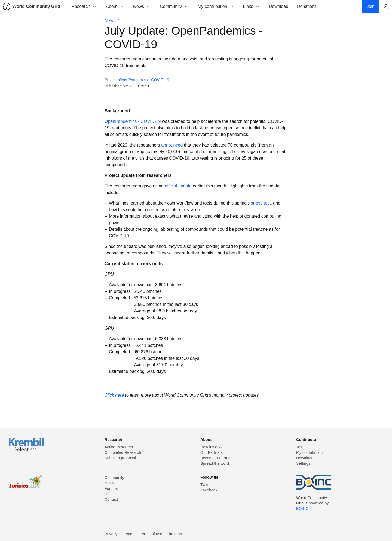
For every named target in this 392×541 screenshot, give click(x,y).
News (142, 6)
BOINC (302, 509)
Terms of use (151, 534)
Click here (114, 395)
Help (108, 494)
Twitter (206, 485)
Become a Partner (216, 458)
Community (174, 6)
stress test (261, 203)
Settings (303, 463)
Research (84, 6)
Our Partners (212, 452)
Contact (111, 499)
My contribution (216, 6)
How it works (211, 447)
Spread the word (215, 463)
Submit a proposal (120, 458)
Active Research (119, 447)
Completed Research (123, 452)
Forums (111, 488)
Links (251, 6)
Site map (174, 534)
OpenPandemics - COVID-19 (144, 80)
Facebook (209, 490)
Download (305, 458)
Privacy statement (120, 534)
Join (300, 447)
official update (178, 186)
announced (172, 145)
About (115, 6)
